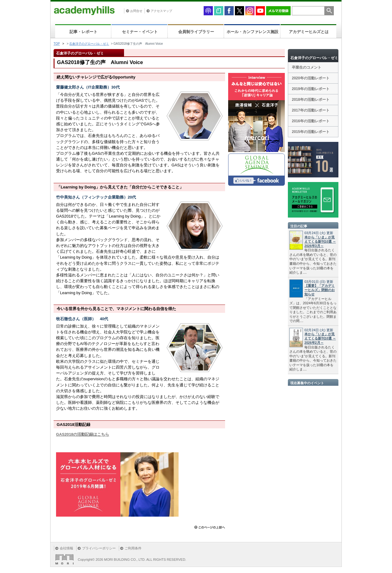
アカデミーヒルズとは (309, 32)
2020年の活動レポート (311, 78)
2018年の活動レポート (311, 100)
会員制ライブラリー (196, 32)
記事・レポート (83, 32)
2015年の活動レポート (311, 132)
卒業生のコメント (307, 67)
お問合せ (136, 11)
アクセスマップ (161, 11)
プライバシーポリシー (99, 548)
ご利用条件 (133, 548)
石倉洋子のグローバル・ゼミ (89, 44)
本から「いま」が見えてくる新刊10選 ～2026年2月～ (320, 338)
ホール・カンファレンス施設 (253, 32)
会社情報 (66, 548)
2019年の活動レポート (311, 89)
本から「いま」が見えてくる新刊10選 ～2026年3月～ (320, 241)
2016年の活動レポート (311, 121)
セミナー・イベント (140, 32)
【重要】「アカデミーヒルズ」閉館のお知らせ (320, 290)
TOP (57, 44)
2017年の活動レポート (311, 110)
